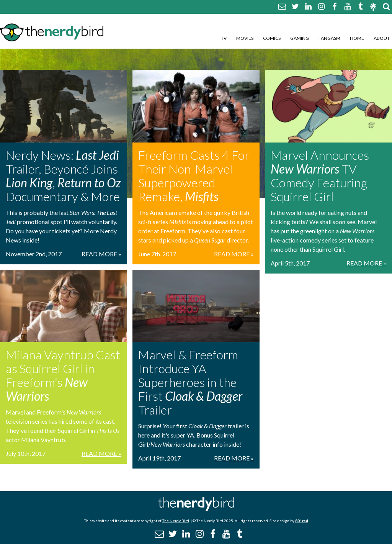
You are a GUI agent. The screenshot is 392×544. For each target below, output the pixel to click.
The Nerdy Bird (176, 521)
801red (302, 521)
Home (357, 38)
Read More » (101, 254)
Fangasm (329, 38)
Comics (272, 38)
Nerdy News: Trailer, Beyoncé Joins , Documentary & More (63, 176)
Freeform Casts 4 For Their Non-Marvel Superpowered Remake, (194, 176)
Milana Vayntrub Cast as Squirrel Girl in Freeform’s (63, 375)
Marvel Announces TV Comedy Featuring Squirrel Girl (320, 176)
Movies (245, 38)
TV (224, 38)
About (382, 38)
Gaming (300, 38)
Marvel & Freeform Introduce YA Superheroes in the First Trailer (190, 382)
